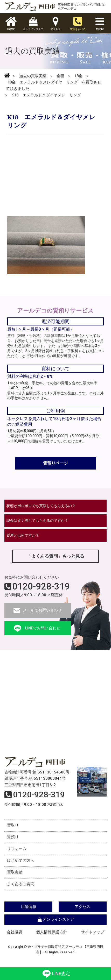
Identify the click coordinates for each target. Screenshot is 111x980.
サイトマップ (93, 937)
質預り (13, 840)
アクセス (82, 911)
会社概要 (15, 937)
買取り (13, 828)
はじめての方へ (21, 864)
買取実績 (15, 877)
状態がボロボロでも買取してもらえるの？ (44, 507)
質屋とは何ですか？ (24, 537)
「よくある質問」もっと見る (55, 558)
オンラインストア (55, 924)
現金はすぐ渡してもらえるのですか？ (40, 522)
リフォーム (17, 852)
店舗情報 (29, 911)
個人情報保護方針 (52, 937)
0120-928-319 (41, 589)
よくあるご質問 (21, 889)
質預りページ (55, 463)
